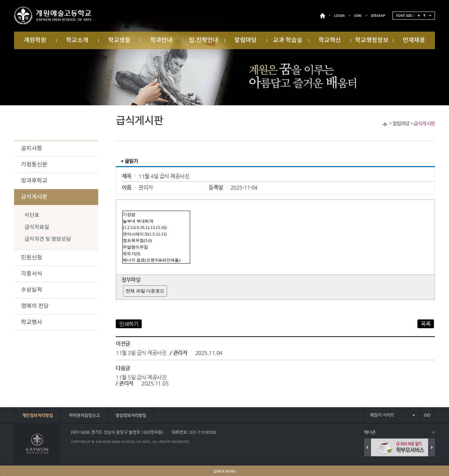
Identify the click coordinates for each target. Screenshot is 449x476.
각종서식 (32, 274)
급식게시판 (424, 124)
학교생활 (119, 40)
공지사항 (32, 148)
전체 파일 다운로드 (145, 291)
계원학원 (35, 40)
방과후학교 (34, 181)
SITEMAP (378, 16)
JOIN (358, 16)
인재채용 (414, 40)
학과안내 (161, 40)
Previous (367, 447)
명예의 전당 (35, 306)
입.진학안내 (204, 40)
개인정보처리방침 (38, 415)
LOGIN (339, 16)
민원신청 (32, 258)
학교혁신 (330, 40)
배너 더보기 (433, 432)
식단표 (32, 215)
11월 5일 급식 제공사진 (141, 377)
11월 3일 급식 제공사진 (141, 353)
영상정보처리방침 (131, 415)
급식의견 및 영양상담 (48, 239)
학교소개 (77, 40)
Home (385, 124)
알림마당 (246, 40)
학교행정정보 (372, 40)
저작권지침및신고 (84, 415)
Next (432, 447)
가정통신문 (34, 165)
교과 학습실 (288, 40)
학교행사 (32, 322)
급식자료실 (37, 227)
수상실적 (32, 290)
